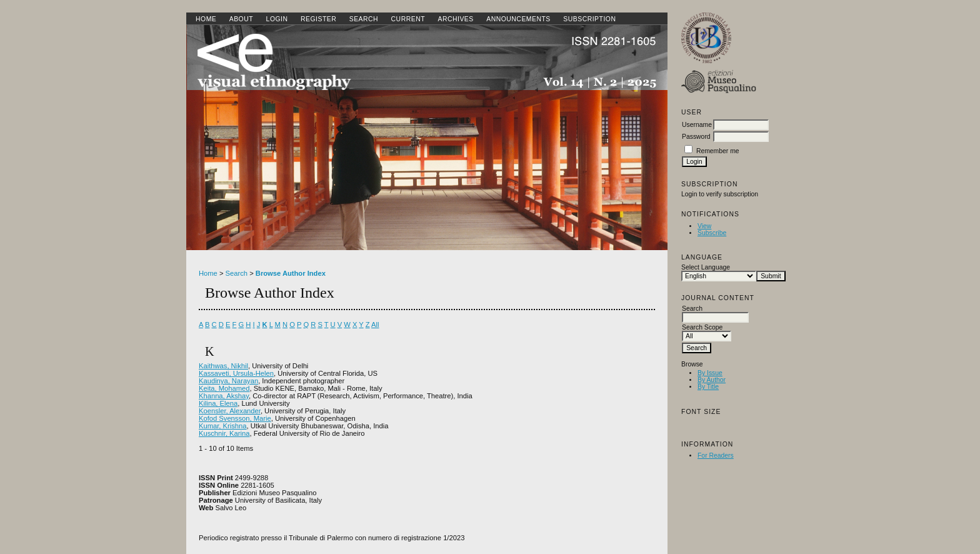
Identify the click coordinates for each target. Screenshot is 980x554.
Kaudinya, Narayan (228, 381)
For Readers (716, 456)
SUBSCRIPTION (589, 19)
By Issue (710, 373)
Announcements (518, 19)
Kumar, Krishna (222, 426)
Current (408, 19)
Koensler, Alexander (230, 411)
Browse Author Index (291, 273)
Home (206, 19)
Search (364, 19)
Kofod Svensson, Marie (235, 418)
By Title (708, 387)
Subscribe (712, 233)
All (375, 325)
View (704, 226)
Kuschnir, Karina (224, 433)
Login (277, 19)
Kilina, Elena (218, 403)
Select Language (706, 267)
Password (696, 137)
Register (318, 19)
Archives (455, 19)
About (241, 19)
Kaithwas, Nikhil (223, 366)
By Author (712, 380)
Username (697, 125)
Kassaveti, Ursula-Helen (236, 373)
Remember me (718, 151)
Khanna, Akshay (224, 396)
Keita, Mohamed (224, 388)
